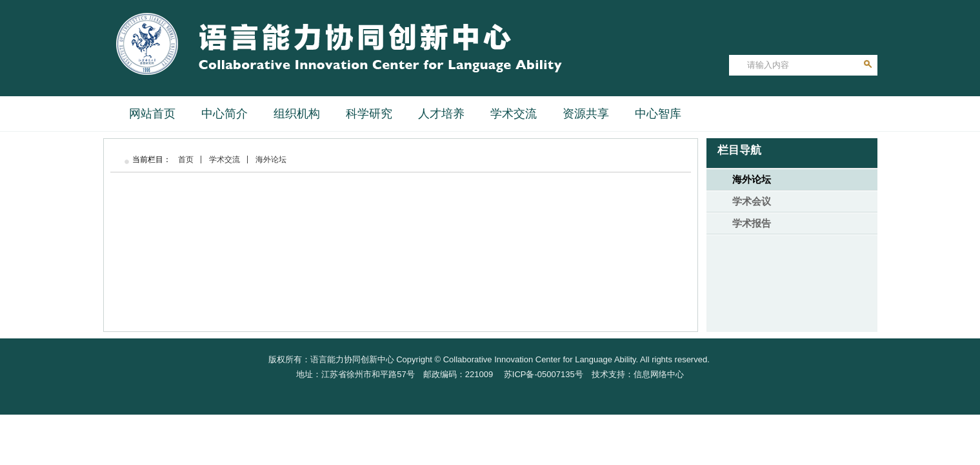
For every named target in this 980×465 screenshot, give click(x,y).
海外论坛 (271, 160)
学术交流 (225, 160)
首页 (186, 160)
